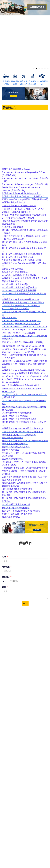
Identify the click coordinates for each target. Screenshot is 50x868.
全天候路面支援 (6, 83)
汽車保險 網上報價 (32, 83)
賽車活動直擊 (15, 83)
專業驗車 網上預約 (24, 83)
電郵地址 (7, 567)
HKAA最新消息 (42, 83)
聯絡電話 (7, 577)
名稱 (5, 557)
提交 (25, 603)
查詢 (5, 587)
